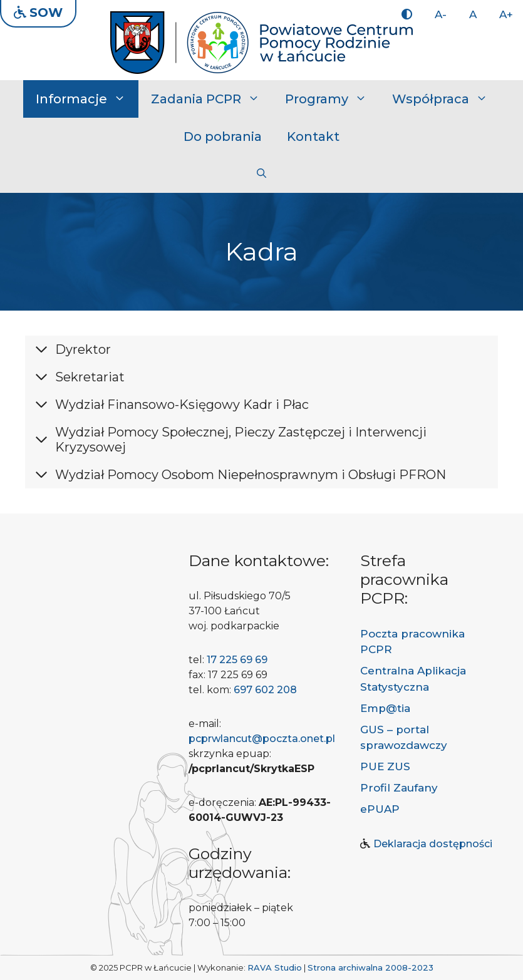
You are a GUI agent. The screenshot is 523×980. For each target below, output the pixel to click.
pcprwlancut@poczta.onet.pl (262, 739)
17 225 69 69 (237, 660)
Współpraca (446, 99)
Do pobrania (223, 137)
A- (441, 14)
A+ (506, 14)
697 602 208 (265, 690)
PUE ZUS (385, 766)
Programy (332, 99)
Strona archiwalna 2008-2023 (370, 967)
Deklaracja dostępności (433, 844)
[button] (261, 174)
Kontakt (313, 137)
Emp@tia (385, 708)
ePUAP (380, 809)
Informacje (87, 99)
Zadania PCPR (212, 99)
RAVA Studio (275, 967)
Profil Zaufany (399, 788)
